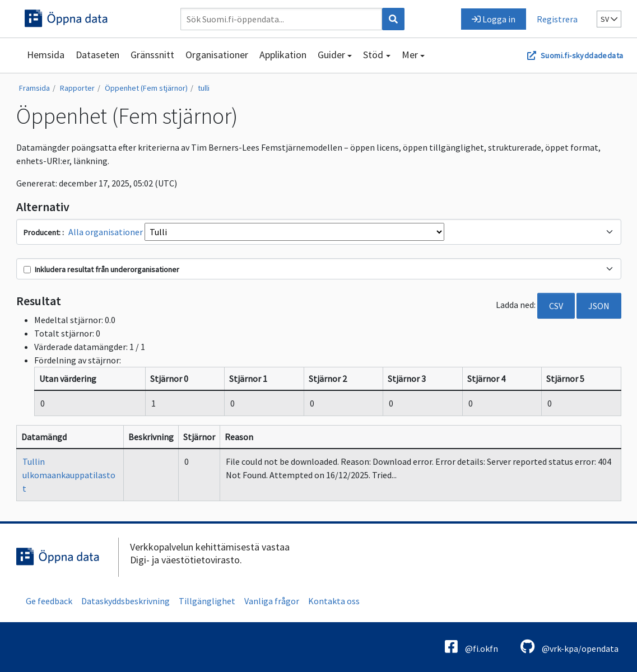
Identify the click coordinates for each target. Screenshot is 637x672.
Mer (410, 55)
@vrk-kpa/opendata (569, 647)
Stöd (373, 55)
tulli (204, 88)
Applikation (283, 55)
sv (609, 19)
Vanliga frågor (272, 601)
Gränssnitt (152, 55)
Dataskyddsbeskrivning (125, 601)
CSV (556, 306)
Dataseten (97, 55)
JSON (599, 306)
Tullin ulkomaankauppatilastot (69, 475)
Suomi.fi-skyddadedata (582, 55)
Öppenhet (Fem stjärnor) (146, 88)
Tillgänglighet (207, 601)
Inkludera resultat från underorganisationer (101, 269)
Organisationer (217, 55)
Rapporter (77, 88)
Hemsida (46, 55)
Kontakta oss (334, 601)
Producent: (43, 232)
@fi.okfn (471, 647)
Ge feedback (49, 601)
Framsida (34, 88)
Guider (331, 55)
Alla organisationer (106, 232)
